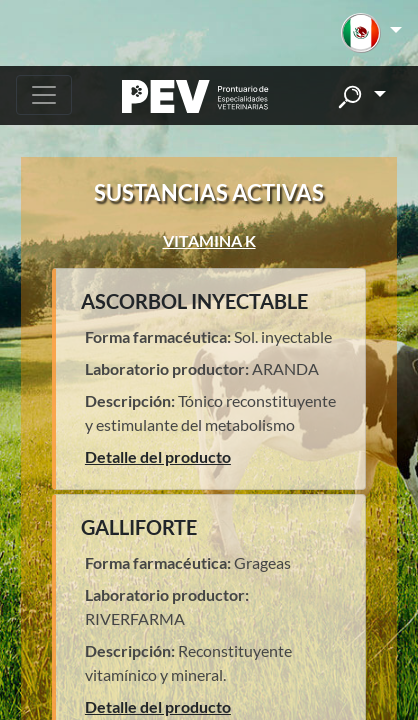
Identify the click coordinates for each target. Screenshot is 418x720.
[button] (371, 33)
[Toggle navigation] (44, 95)
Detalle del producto (158, 456)
